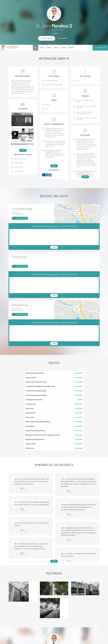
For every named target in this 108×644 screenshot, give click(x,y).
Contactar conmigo (63, 38)
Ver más (23, 150)
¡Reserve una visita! (100, 48)
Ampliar (77, 213)
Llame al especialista (20, 218)
